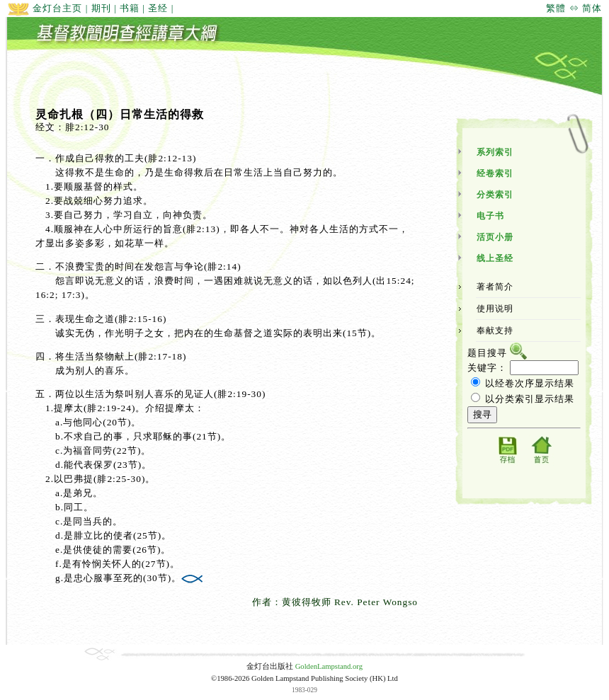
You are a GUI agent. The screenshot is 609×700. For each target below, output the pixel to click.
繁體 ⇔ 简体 (574, 8)
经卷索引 (495, 173)
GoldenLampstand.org (329, 666)
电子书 (490, 216)
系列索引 (495, 152)
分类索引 (495, 195)
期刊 (101, 8)
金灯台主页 (45, 8)
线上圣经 (495, 258)
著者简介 (495, 287)
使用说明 (495, 309)
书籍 (130, 8)
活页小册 (495, 237)
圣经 (158, 8)
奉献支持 (495, 331)
